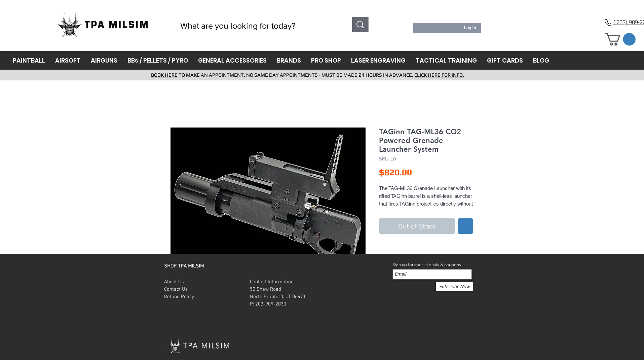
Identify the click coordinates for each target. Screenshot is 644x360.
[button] (620, 39)
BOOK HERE (164, 75)
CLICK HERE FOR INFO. (439, 75)
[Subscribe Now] (454, 287)
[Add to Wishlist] (465, 226)
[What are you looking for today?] (259, 26)
